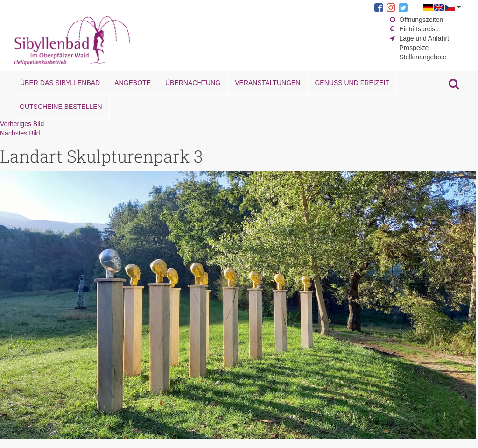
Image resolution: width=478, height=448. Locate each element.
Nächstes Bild (20, 133)
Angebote (133, 83)
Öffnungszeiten (421, 20)
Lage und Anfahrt (424, 38)
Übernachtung (193, 83)
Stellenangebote (423, 57)
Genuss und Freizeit (352, 83)
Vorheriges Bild (22, 124)
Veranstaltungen (267, 83)
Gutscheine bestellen (61, 107)
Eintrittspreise (419, 29)
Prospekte (414, 48)
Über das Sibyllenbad (60, 83)
